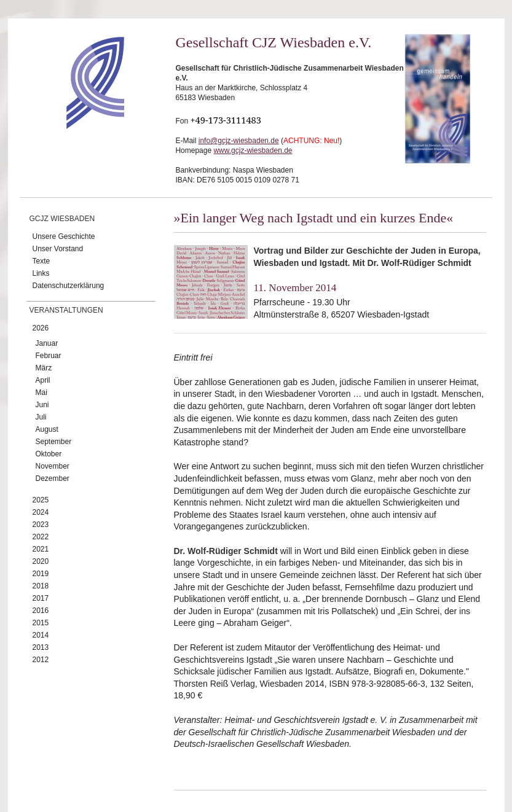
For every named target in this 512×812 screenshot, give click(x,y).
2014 (41, 635)
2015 (41, 623)
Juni (42, 405)
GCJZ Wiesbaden (62, 219)
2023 (41, 525)
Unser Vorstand (58, 249)
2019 (41, 574)
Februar (49, 356)
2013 (41, 647)
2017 (41, 598)
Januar (47, 343)
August (47, 429)
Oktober (49, 454)
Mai (41, 392)
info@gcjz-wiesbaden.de (239, 141)
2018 (41, 586)
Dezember (53, 478)
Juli (41, 417)
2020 (41, 561)
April (43, 380)
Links (41, 273)
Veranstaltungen (66, 310)
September (54, 442)
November (53, 466)
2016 (41, 611)
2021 (41, 549)
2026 (41, 328)
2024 (41, 512)
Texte (41, 261)
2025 (41, 500)
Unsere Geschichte (64, 236)
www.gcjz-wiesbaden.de (253, 150)
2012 (41, 660)
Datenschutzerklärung (69, 286)
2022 (41, 537)
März (44, 368)
